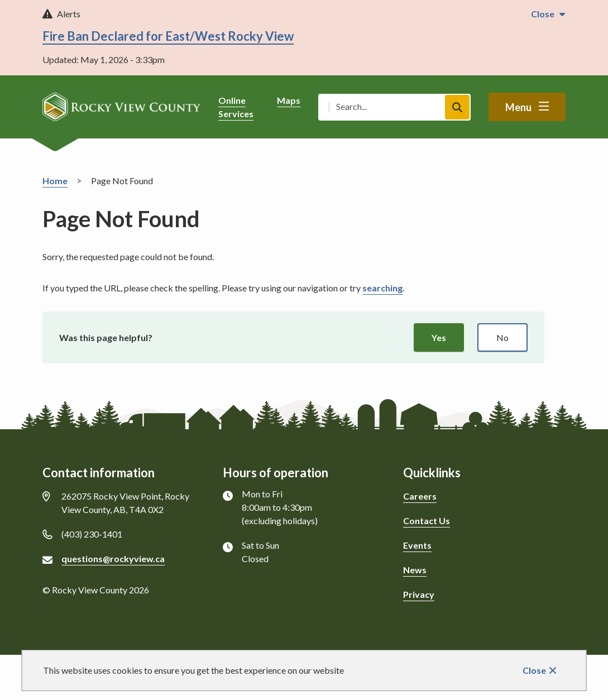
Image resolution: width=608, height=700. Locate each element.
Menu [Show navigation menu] (518, 107)
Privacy (419, 594)
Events (417, 545)
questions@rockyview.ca (113, 558)
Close (534, 670)
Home (55, 181)
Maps (289, 100)
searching (382, 288)
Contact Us (427, 521)
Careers (420, 496)
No (502, 337)
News (415, 570)
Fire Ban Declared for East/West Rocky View (168, 36)
